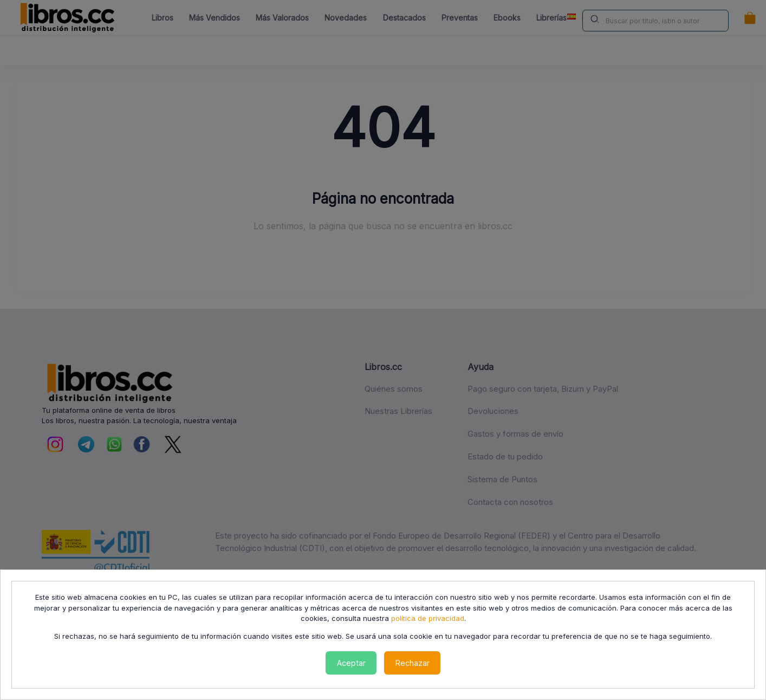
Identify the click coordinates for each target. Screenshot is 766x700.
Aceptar (351, 663)
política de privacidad (428, 618)
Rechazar (413, 663)
